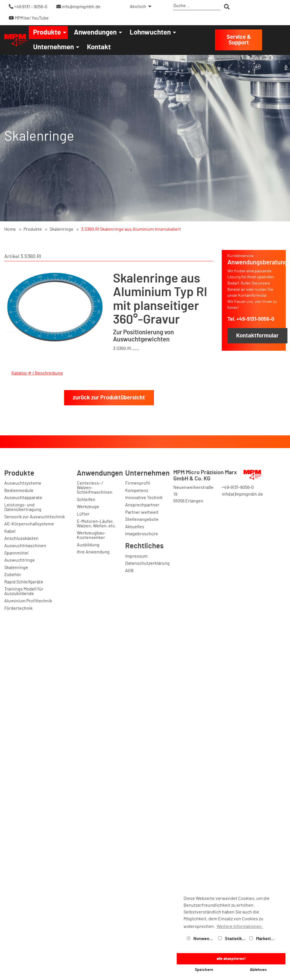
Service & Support (239, 40)
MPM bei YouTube (29, 18)
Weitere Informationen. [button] (240, 926)
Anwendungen (95, 33)
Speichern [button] (204, 970)
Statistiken (233, 939)
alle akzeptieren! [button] (231, 959)
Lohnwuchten (150, 33)
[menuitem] (139, 7)
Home (10, 229)
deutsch (138, 7)
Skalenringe (61, 229)
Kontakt (99, 47)
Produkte (47, 33)
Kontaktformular (257, 336)
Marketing (263, 939)
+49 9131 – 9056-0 (28, 7)
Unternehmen (54, 47)
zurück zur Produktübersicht (109, 889)
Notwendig (201, 939)
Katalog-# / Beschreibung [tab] (37, 373)
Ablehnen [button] (258, 970)
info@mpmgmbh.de (78, 7)
